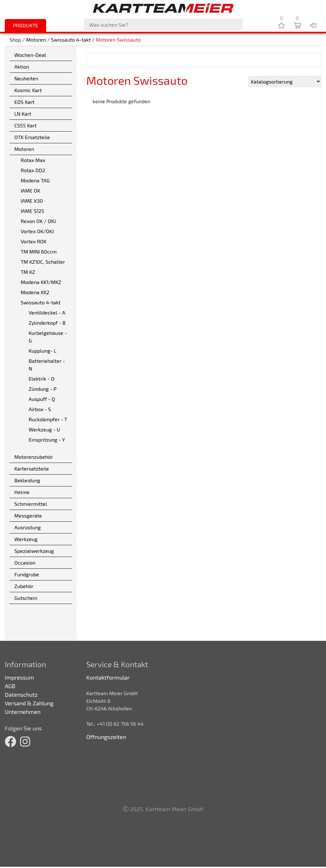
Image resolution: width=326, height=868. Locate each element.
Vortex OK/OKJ (37, 231)
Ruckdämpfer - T (48, 419)
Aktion (22, 67)
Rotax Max (33, 160)
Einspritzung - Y (47, 440)
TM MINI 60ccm (39, 251)
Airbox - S (40, 409)
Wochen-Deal (30, 55)
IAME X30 (32, 201)
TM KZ (28, 272)
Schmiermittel (31, 504)
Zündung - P (43, 389)
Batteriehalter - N (47, 365)
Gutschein (26, 598)
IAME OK (30, 190)
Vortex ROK (34, 241)
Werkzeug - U (44, 429)
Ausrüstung (28, 527)
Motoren (36, 40)
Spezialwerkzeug (34, 551)
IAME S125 (32, 211)
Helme (22, 492)
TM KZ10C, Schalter (43, 262)
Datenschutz (21, 695)
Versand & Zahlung (29, 703)
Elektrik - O (42, 379)
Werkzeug (26, 539)
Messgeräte (28, 515)
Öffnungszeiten (106, 737)
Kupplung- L (43, 351)
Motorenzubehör (34, 457)
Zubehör (24, 586)
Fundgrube (27, 574)
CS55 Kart (25, 125)
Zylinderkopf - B (47, 323)
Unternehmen (23, 712)
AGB (10, 686)
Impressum (19, 677)
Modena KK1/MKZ (41, 282)
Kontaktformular (108, 677)
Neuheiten (26, 78)
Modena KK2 (35, 292)
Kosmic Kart (28, 90)
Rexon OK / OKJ (38, 221)
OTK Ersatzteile (32, 137)
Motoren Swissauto (118, 40)
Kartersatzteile (32, 468)
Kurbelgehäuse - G (48, 337)
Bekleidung (27, 480)
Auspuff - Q (42, 399)
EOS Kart (24, 102)
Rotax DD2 (33, 170)
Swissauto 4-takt (71, 40)
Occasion (25, 563)
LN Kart (23, 114)
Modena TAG (35, 180)
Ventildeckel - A (47, 312)
